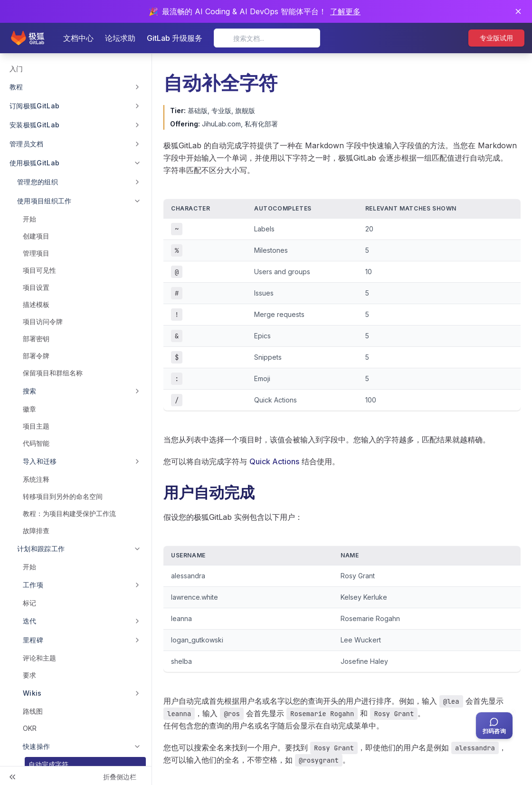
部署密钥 (36, 339)
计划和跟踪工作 (41, 549)
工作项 (33, 585)
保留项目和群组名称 (53, 373)
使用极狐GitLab (35, 163)
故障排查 (36, 531)
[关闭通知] (518, 11)
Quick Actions (274, 461)
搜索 (30, 391)
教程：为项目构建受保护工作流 (69, 513)
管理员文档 (27, 144)
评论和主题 (39, 658)
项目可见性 (39, 270)
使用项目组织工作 (44, 201)
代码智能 (36, 443)
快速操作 (36, 746)
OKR (30, 728)
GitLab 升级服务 (175, 38)
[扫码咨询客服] (494, 726)
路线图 (33, 711)
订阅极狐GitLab (35, 106)
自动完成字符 (48, 764)
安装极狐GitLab (35, 125)
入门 (16, 69)
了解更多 (345, 11)
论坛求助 (120, 38)
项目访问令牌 (43, 321)
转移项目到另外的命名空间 (63, 496)
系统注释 (36, 479)
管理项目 (36, 253)
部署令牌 (36, 356)
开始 (29, 219)
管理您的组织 (38, 182)
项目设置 (36, 287)
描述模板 (36, 304)
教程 (16, 87)
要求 (29, 675)
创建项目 (36, 236)
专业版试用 (496, 38)
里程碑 (33, 640)
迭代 (30, 621)
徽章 (29, 409)
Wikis (32, 693)
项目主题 (36, 426)
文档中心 (78, 38)
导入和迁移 (40, 461)
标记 (29, 603)
